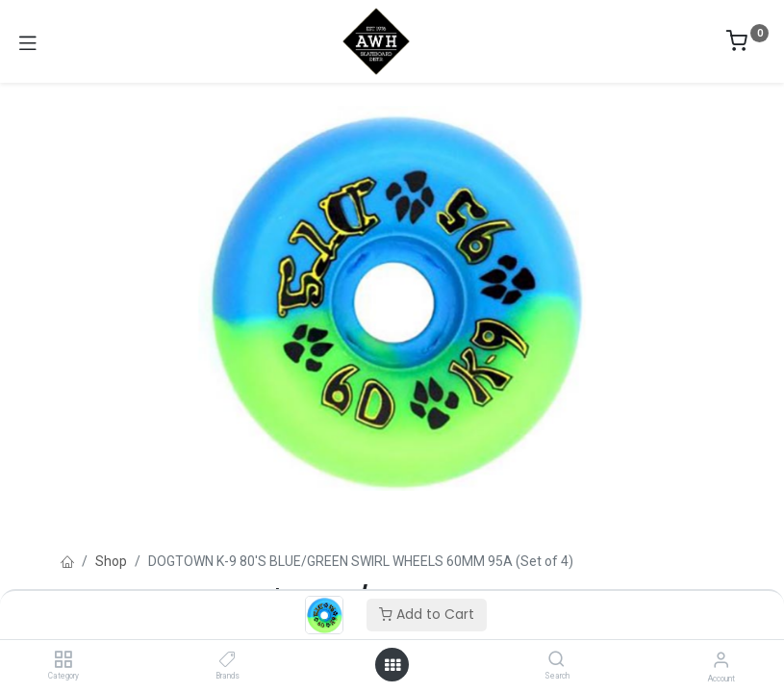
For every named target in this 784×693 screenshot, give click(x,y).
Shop (111, 561)
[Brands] (228, 660)
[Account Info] (721, 660)
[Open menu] (392, 665)
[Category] (63, 660)
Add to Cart (427, 614)
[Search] (556, 660)
